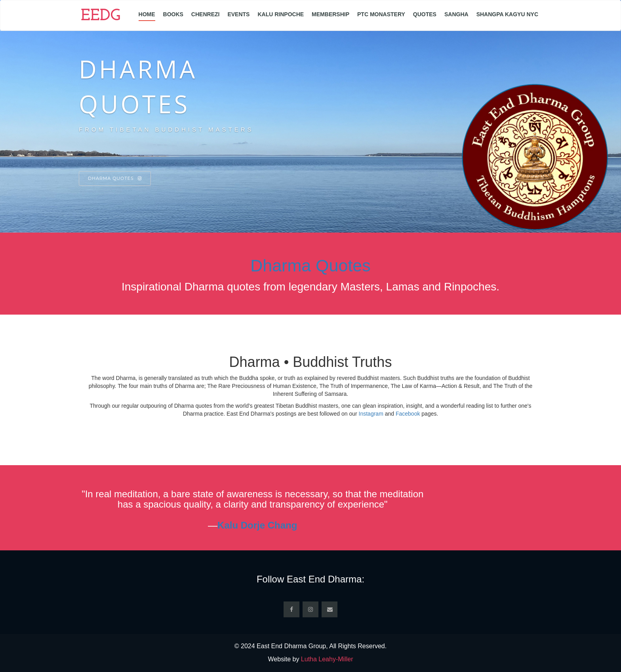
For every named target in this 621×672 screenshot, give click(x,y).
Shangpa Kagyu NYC (507, 14)
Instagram (371, 414)
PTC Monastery (381, 14)
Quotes (425, 14)
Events (238, 14)
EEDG (101, 16)
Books (173, 14)
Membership (331, 14)
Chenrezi (206, 14)
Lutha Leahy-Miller (327, 659)
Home (147, 14)
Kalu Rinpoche (281, 14)
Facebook (408, 414)
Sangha (456, 14)
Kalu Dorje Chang (257, 525)
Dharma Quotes (115, 178)
